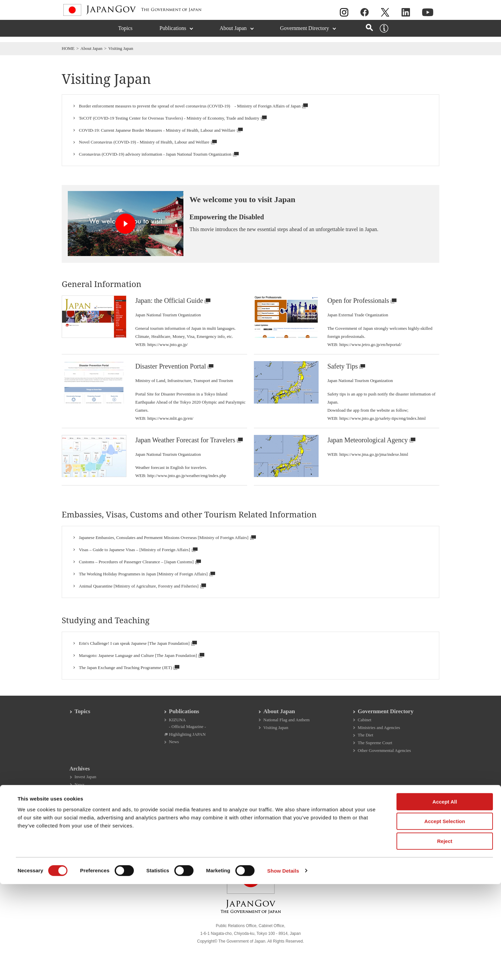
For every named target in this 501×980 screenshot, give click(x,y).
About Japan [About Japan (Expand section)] (233, 34)
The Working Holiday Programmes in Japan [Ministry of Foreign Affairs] (147, 582)
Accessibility (328, 827)
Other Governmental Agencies (384, 763)
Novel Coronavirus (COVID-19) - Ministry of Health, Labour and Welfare (148, 143)
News (174, 754)
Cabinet (364, 731)
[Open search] (369, 33)
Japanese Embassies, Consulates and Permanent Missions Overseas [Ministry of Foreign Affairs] (167, 545)
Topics (125, 34)
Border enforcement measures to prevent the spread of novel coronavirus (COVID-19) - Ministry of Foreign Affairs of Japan (193, 106)
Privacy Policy (188, 827)
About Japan (92, 48)
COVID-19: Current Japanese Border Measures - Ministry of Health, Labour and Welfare (161, 131)
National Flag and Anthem (286, 731)
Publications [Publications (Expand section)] (173, 34)
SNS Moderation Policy (241, 827)
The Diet (365, 747)
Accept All (445, 898)
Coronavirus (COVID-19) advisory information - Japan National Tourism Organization (159, 155)
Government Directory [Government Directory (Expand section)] (305, 34)
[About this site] (384, 34)
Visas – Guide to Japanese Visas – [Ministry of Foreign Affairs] (138, 558)
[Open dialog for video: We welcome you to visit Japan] (130, 228)
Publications (184, 723)
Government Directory (386, 723)
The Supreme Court (375, 755)
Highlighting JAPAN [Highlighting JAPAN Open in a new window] (187, 746)
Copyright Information (135, 827)
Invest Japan (85, 790)
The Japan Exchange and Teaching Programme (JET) (129, 675)
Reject (445, 937)
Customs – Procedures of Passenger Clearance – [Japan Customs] (140, 570)
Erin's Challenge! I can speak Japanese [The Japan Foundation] (138, 651)
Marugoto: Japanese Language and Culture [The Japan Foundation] (142, 663)
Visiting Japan (276, 739)
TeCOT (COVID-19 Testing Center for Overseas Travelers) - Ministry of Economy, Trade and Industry (173, 119)
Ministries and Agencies (379, 739)
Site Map (289, 827)
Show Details (283, 967)
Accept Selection (445, 918)
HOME (68, 48)
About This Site (82, 827)
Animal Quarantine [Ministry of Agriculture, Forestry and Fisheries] (142, 594)
